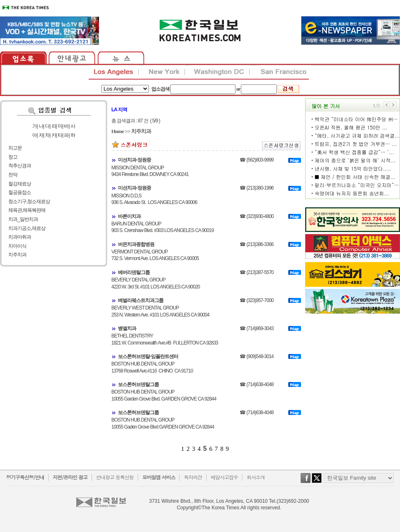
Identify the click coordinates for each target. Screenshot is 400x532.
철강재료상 (20, 184)
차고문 (15, 148)
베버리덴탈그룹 (134, 272)
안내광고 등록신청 (115, 477)
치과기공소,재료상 (27, 228)
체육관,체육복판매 (27, 210)
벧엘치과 (127, 328)
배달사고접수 (224, 477)
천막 (13, 175)
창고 (13, 157)
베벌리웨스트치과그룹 (141, 300)
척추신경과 (20, 166)
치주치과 (17, 255)
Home (118, 131)
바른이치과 (129, 216)
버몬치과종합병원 (136, 244)
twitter (317, 482)
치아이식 (17, 246)
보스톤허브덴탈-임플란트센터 (148, 356)
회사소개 (256, 477)
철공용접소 (20, 192)
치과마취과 (20, 237)
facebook (306, 482)
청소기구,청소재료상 (29, 202)
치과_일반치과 (23, 219)
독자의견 (193, 477)
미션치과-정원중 (134, 160)
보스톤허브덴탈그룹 (138, 384)
